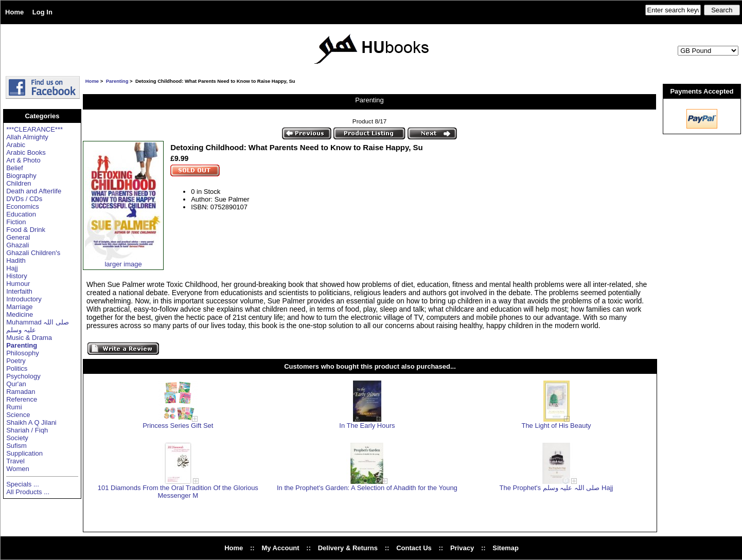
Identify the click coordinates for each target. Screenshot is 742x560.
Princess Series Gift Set (178, 426)
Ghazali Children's (33, 253)
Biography (21, 176)
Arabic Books (26, 152)
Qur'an (16, 384)
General (18, 237)
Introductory (24, 299)
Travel (15, 461)
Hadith (16, 260)
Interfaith (19, 291)
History (16, 276)
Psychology (23, 376)
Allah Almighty (27, 137)
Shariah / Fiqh (27, 430)
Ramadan (21, 392)
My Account (280, 548)
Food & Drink (26, 230)
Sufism (16, 446)
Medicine (20, 314)
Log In (42, 12)
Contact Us (414, 548)
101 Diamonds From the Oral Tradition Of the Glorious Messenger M (178, 492)
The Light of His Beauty (556, 426)
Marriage (19, 307)
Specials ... (23, 484)
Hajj (12, 268)
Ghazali (17, 245)
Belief (15, 168)
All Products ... (28, 492)
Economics (23, 206)
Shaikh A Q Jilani (31, 422)
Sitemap (506, 548)
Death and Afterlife (34, 191)
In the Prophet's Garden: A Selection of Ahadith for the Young (367, 488)
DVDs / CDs (24, 199)
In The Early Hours (367, 426)
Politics (17, 368)
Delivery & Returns (348, 548)
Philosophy (23, 353)
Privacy (462, 548)
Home (14, 12)
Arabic (16, 145)
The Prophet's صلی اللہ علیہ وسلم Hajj (556, 488)
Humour (18, 284)
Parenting (117, 81)
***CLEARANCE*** (34, 129)
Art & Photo (23, 160)
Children (19, 183)
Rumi (14, 407)
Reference (22, 399)
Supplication (24, 453)
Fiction (16, 222)
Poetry (16, 361)
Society (17, 438)
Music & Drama (29, 338)
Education (21, 214)
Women (18, 469)
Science (18, 415)
